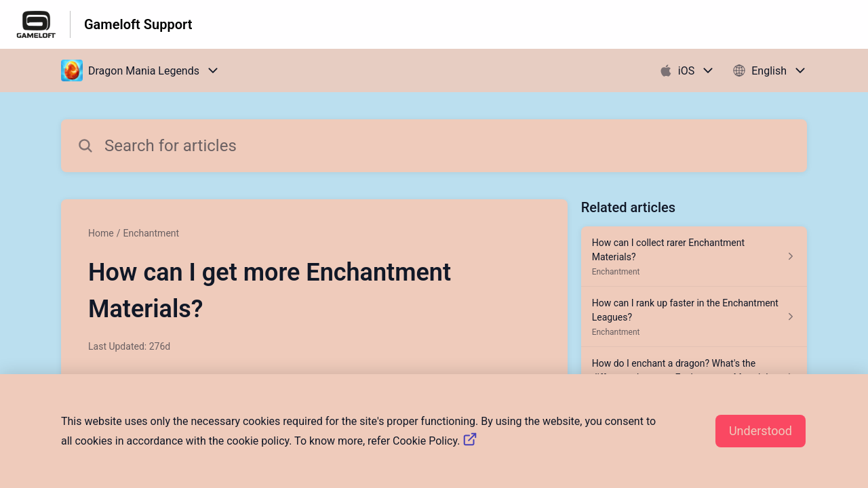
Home (101, 233)
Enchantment (151, 233)
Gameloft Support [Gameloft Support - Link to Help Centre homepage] (138, 24)
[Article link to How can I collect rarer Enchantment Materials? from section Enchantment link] (694, 257)
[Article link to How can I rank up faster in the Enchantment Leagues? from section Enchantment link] (694, 317)
